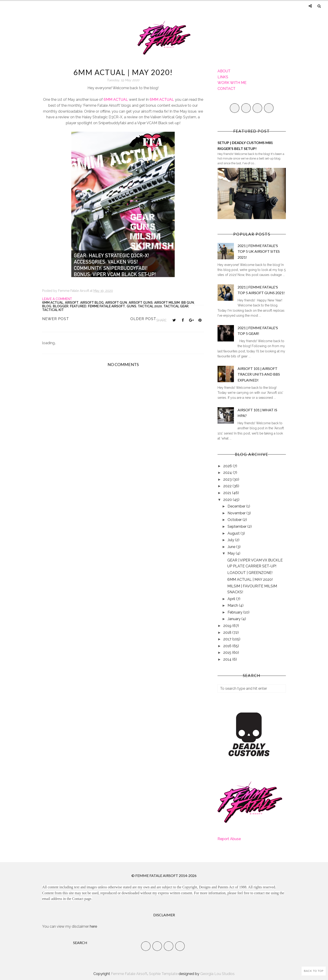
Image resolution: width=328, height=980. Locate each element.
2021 (228, 493)
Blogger (61, 306)
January (234, 619)
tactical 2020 (150, 306)
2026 (228, 466)
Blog (47, 306)
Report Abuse (229, 839)
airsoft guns (141, 303)
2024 (228, 473)
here (93, 926)
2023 (228, 479)
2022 (228, 486)
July (231, 540)
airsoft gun (116, 303)
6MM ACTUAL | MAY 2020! (250, 580)
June (232, 547)
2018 (228, 633)
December (237, 506)
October (235, 520)
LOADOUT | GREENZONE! (250, 573)
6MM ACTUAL (116, 100)
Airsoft (72, 303)
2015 (228, 653)
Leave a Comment (57, 299)
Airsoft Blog (92, 303)
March (233, 605)
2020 (228, 500)
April (232, 599)
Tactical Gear (176, 306)
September (237, 527)
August (234, 533)
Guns (131, 306)
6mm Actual (53, 303)
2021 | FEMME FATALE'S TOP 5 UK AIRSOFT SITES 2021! (259, 251)
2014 (228, 659)
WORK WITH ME (232, 83)
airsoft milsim (167, 303)
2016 (228, 646)
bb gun (188, 303)
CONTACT (227, 89)
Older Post (143, 319)
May (232, 553)
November (237, 513)
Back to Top (314, 971)
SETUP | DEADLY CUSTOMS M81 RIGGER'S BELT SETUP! (245, 145)
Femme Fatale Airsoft (106, 306)
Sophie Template (163, 974)
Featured (78, 306)
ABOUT (224, 71)
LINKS (223, 77)
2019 (228, 626)
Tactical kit (53, 310)
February (235, 612)
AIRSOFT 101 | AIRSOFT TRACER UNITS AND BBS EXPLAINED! (259, 374)
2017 (228, 639)
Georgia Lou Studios (217, 974)
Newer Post (56, 319)
